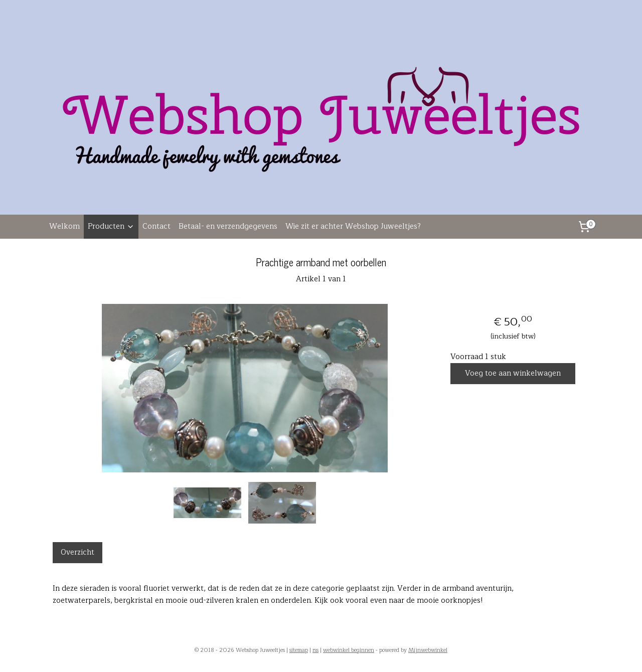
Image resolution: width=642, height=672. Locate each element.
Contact (156, 226)
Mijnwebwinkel (428, 650)
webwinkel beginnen (349, 650)
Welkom (64, 226)
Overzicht (77, 552)
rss (315, 650)
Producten (111, 226)
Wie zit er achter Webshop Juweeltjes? (353, 226)
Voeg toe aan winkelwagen (513, 373)
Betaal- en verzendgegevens (228, 226)
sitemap (299, 650)
